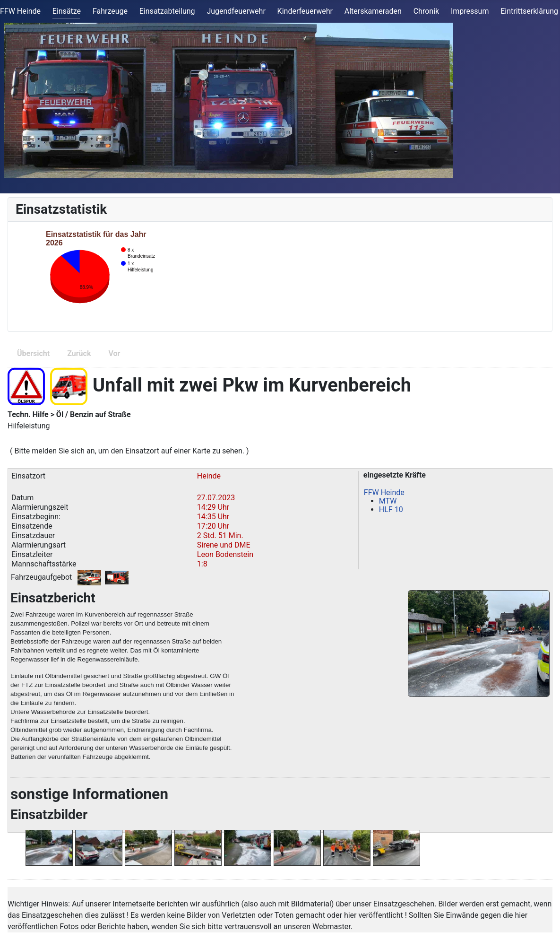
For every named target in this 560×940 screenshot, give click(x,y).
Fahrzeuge (110, 11)
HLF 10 (391, 509)
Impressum (470, 11)
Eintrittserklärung (529, 11)
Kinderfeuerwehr (305, 11)
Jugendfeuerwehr (236, 11)
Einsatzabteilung (167, 11)
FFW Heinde (20, 11)
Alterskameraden (373, 11)
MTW (388, 501)
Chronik (426, 11)
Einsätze (67, 11)
